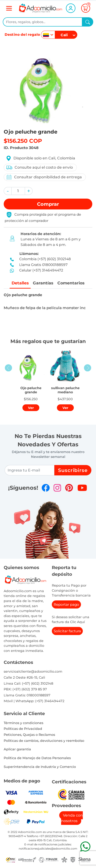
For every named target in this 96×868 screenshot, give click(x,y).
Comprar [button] (48, 204)
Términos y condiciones (23, 723)
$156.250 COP (23, 141)
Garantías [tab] (43, 283)
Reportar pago (66, 604)
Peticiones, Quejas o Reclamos (29, 735)
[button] (8, 191)
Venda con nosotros (72, 818)
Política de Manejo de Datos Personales (37, 758)
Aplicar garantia (17, 749)
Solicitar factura (67, 631)
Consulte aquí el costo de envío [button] (39, 167)
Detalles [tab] (20, 283)
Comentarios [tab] (71, 283)
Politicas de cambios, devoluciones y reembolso (44, 741)
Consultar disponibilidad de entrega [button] (44, 177)
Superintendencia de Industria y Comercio (40, 767)
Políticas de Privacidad (23, 729)
